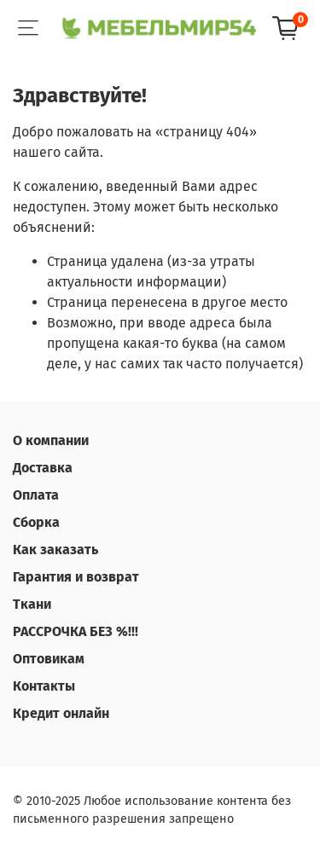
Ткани (32, 604)
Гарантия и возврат (76, 577)
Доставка (43, 468)
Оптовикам (49, 659)
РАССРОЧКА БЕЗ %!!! (76, 631)
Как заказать (55, 550)
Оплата (36, 495)
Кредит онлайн (61, 713)
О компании (51, 440)
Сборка (36, 522)
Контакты (44, 686)
